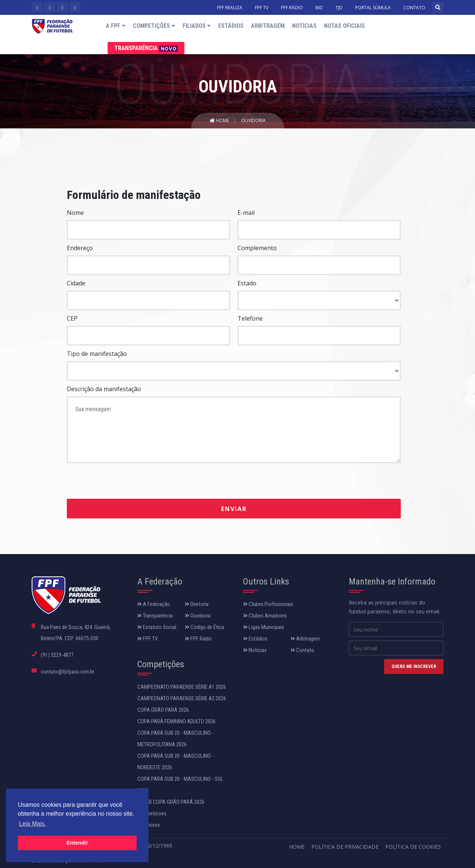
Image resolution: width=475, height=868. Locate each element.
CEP (72, 318)
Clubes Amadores (265, 616)
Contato (302, 650)
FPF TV (262, 8)
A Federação (154, 604)
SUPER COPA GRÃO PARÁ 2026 (171, 802)
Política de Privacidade (345, 847)
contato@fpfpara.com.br (68, 672)
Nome (75, 213)
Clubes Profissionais (268, 604)
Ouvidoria (253, 120)
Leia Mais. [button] (32, 824)
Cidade (76, 283)
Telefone (250, 318)
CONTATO (414, 8)
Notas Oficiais (344, 26)
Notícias (304, 26)
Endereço (80, 248)
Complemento (257, 248)
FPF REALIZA (230, 8)
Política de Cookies (413, 847)
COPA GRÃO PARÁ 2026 (163, 710)
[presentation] (123, 481)
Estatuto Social (157, 627)
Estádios (231, 26)
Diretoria (197, 604)
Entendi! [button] (77, 843)
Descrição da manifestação (104, 389)
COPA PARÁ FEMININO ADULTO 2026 (176, 721)
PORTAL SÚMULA (373, 8)
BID (319, 8)
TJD (339, 8)
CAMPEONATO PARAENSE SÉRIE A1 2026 (182, 687)
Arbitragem (268, 26)
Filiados (197, 26)
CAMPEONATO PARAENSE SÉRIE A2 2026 (182, 698)
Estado (247, 283)
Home (220, 120)
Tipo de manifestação (97, 354)
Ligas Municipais (264, 627)
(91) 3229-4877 (57, 655)
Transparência (146, 48)
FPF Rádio (198, 639)
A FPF (116, 26)
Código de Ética (204, 627)
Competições (154, 26)
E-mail (246, 213)
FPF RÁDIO (292, 8)
